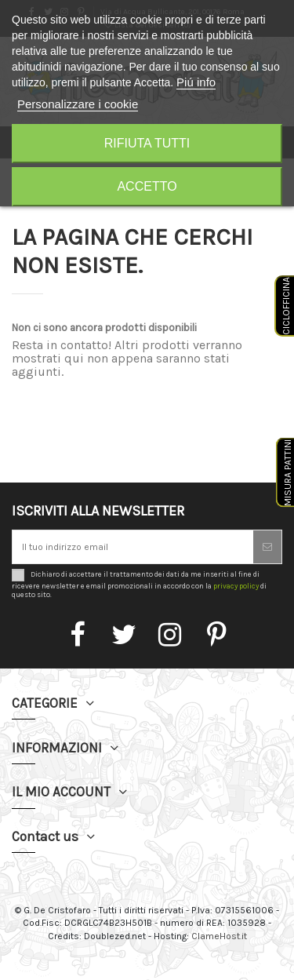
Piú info (196, 82)
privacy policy (236, 586)
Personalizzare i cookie (78, 104)
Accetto (147, 186)
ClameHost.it (219, 936)
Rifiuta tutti (147, 143)
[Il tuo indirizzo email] (133, 547)
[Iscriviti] (267, 547)
